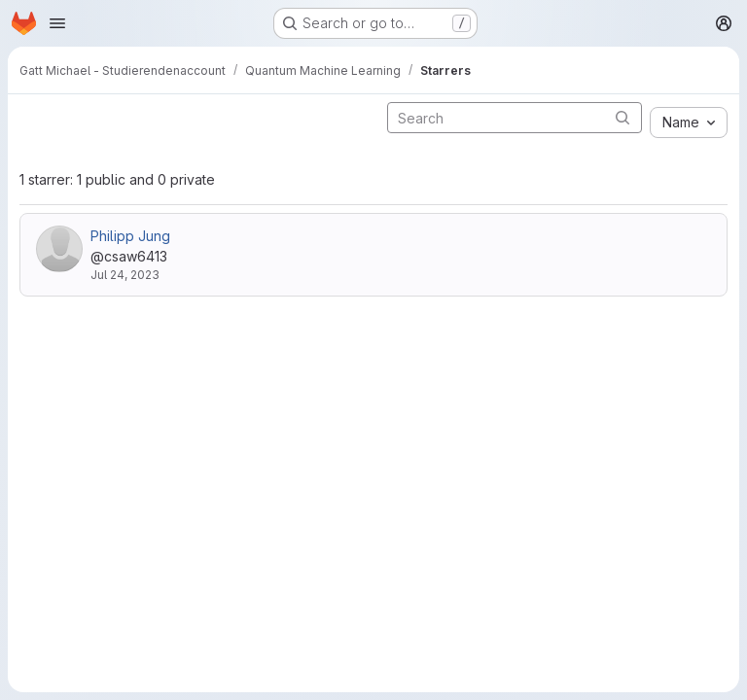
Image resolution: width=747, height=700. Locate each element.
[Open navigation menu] (57, 23)
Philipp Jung (130, 236)
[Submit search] (622, 117)
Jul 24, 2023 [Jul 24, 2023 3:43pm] (125, 275)
